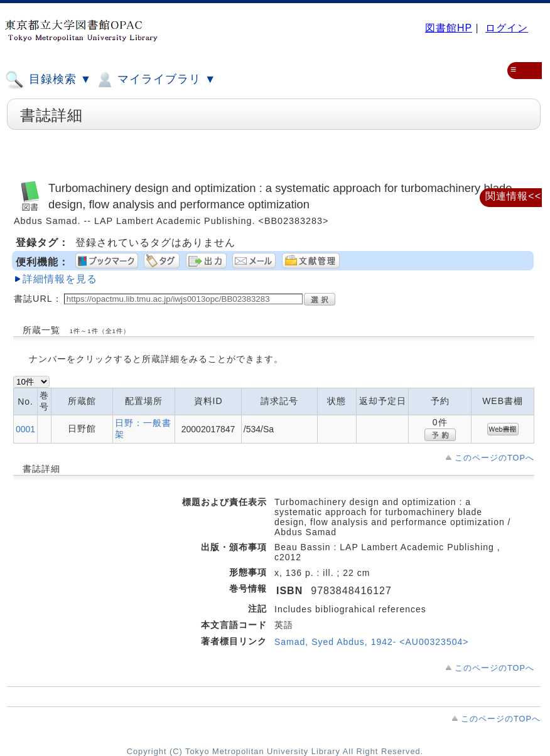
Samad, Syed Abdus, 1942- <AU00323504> (371, 642)
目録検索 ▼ (48, 80)
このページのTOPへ (494, 458)
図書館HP (449, 28)
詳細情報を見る (60, 279)
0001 (25, 429)
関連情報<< (513, 196)
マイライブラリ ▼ (155, 80)
